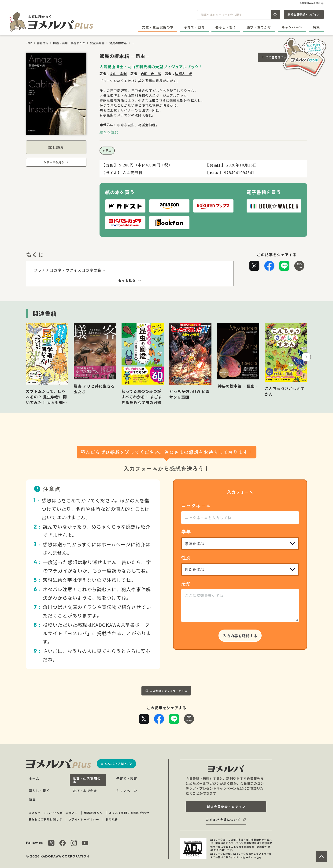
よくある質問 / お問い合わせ (129, 813)
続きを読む (109, 132)
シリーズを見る (54, 162)
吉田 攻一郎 (151, 74)
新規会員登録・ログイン (304, 14)
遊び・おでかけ (259, 27)
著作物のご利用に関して (45, 819)
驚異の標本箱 (118, 43)
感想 (186, 583)
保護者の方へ (93, 813)
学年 (186, 531)
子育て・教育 (194, 27)
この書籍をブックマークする (168, 691)
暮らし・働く (226, 27)
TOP (29, 43)
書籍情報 (43, 43)
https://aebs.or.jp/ (247, 857)
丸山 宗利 (118, 74)
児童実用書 (97, 43)
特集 (316, 27)
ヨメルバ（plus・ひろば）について (53, 813)
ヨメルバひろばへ (114, 764)
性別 (186, 557)
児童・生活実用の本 (158, 27)
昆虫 (108, 150)
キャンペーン (292, 27)
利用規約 (112, 819)
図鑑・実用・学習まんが (69, 43)
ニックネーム (196, 506)
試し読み (56, 147)
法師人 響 (183, 74)
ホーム (34, 778)
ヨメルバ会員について (223, 820)
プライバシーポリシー (84, 819)
